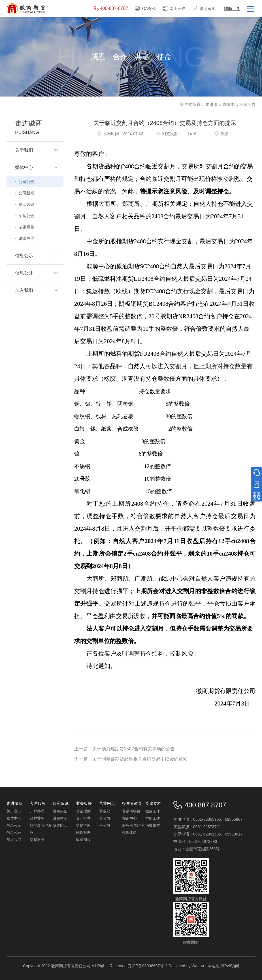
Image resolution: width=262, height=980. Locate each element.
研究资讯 (61, 803)
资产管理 (83, 818)
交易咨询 (83, 825)
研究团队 (60, 825)
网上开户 (178, 9)
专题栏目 (26, 227)
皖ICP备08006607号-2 (148, 966)
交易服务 (37, 840)
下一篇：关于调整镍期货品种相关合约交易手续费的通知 (131, 759)
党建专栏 (153, 803)
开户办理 (37, 811)
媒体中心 (231, 104)
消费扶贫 (153, 825)
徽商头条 (60, 811)
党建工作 (153, 811)
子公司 (105, 825)
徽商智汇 (208, 9)
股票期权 (83, 840)
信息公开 (14, 833)
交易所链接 (131, 811)
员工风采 (26, 204)
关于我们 (14, 811)
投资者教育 (132, 803)
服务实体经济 (133, 825)
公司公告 (26, 182)
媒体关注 (26, 238)
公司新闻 (26, 193)
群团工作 (153, 818)
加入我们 (14, 840)
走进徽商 (214, 104)
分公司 (105, 818)
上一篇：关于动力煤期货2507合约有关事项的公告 (125, 749)
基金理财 (83, 811)
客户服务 (38, 803)
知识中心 (129, 818)
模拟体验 (129, 833)
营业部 (105, 811)
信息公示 (14, 825)
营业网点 (107, 803)
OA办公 (149, 9)
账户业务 (37, 818)
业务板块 (84, 803)
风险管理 (83, 833)
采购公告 (26, 216)
